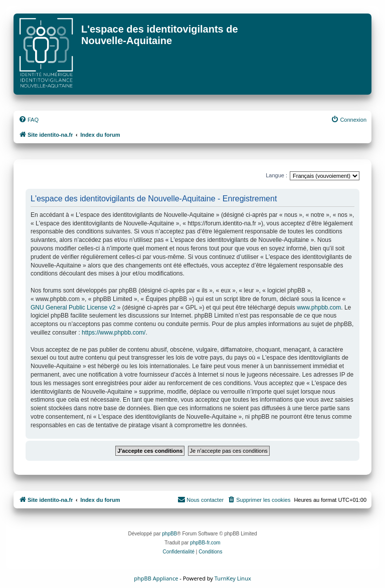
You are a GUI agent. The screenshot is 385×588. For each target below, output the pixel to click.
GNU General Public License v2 (73, 308)
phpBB (169, 534)
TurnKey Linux (233, 578)
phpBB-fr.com (205, 543)
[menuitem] (29, 120)
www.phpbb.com (319, 308)
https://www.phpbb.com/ (114, 333)
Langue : (276, 175)
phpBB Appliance (156, 578)
